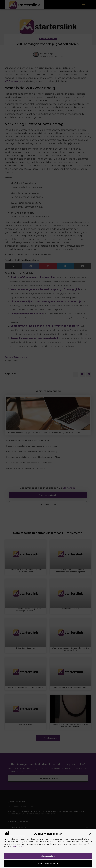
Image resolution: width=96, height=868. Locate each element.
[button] (90, 834)
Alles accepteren (48, 856)
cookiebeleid (19, 847)
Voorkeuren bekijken (48, 864)
